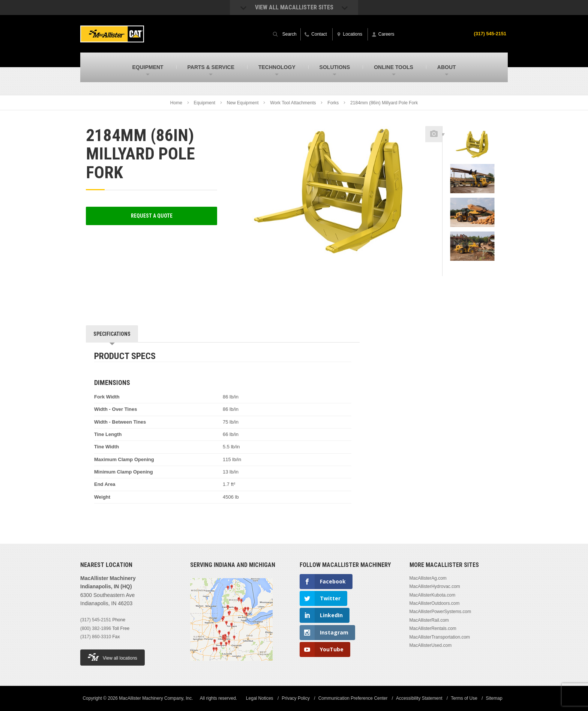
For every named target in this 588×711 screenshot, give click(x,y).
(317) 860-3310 (96, 637)
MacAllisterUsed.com (431, 645)
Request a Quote (152, 216)
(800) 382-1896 (96, 628)
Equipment (205, 103)
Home (176, 103)
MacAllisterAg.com (428, 578)
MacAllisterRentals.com (433, 628)
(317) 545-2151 (488, 33)
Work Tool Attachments (293, 103)
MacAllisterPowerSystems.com (440, 612)
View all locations (112, 657)
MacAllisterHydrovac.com (435, 586)
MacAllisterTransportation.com (440, 637)
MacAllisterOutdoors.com (435, 603)
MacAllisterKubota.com (433, 595)
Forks (333, 103)
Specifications (112, 334)
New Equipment (243, 103)
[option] (472, 147)
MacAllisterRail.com (429, 620)
